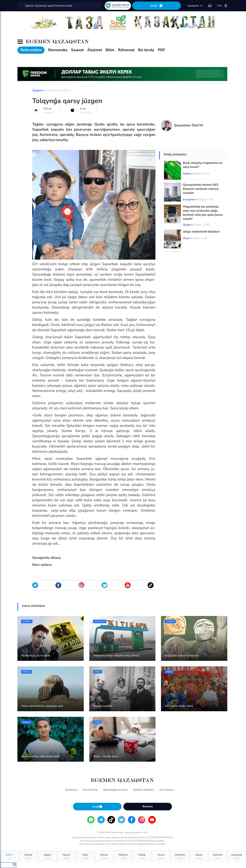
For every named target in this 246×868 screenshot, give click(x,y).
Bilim (110, 50)
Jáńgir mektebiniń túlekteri (201, 232)
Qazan (199, 857)
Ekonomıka (58, 50)
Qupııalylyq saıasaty (115, 790)
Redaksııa (71, 790)
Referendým (31, 50)
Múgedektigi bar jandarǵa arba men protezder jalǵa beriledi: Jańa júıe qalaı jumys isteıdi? (203, 213)
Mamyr (104, 857)
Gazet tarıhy (90, 790)
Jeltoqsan (237, 857)
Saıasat (77, 50)
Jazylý (157, 6)
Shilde (142, 857)
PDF (161, 50)
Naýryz (66, 857)
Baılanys (148, 806)
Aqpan (47, 857)
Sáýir (85, 857)
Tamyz (161, 857)
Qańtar (28, 857)
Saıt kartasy (167, 790)
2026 (10, 857)
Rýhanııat (126, 50)
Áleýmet (95, 50)
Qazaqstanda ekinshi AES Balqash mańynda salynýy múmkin (201, 189)
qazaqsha (195, 6)
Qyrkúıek (180, 857)
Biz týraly (146, 50)
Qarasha (218, 857)
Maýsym (123, 857)
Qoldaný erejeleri (143, 790)
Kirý (222, 6)
